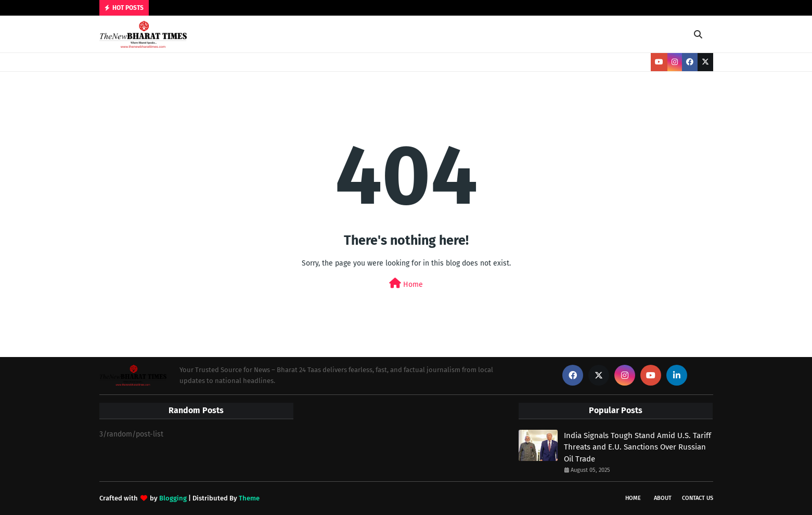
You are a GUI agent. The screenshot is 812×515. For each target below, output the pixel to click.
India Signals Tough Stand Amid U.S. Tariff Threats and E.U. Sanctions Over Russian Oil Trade (637, 447)
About (663, 498)
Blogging (173, 498)
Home (406, 283)
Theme (249, 498)
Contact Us (698, 498)
